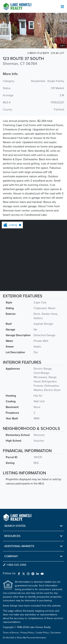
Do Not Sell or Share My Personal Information (25, 638)
